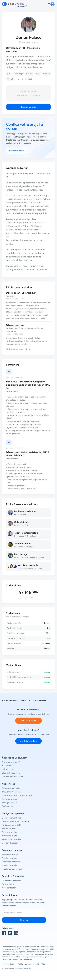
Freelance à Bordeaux (12, 869)
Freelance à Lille (9, 865)
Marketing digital (10, 836)
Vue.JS (10, 79)
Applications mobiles (11, 839)
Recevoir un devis (29, 107)
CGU (43, 964)
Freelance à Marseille (12, 862)
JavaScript (18, 74)
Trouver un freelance (11, 792)
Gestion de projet (10, 843)
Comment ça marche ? (12, 881)
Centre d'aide (8, 884)
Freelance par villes (12, 850)
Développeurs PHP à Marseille (30, 568)
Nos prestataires (9, 799)
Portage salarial (9, 802)
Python (47, 74)
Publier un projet (17, 151)
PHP (38, 74)
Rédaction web (9, 828)
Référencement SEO (11, 825)
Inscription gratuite (29, 741)
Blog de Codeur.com (11, 773)
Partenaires (7, 806)
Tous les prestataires (10, 700)
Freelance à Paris (10, 855)
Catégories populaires (13, 813)
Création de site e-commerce (15, 821)
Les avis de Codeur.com (13, 776)
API (9, 74)
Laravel (30, 74)
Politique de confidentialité (28, 964)
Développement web (11, 818)
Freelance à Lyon (10, 858)
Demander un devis (11, 788)
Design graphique (10, 832)
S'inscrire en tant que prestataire (17, 795)
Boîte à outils (8, 769)
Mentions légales (9, 964)
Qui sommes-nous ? (11, 762)
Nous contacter (9, 888)
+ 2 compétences (24, 79)
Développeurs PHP (29, 700)
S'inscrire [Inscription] (24, 920)
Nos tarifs (6, 766)
